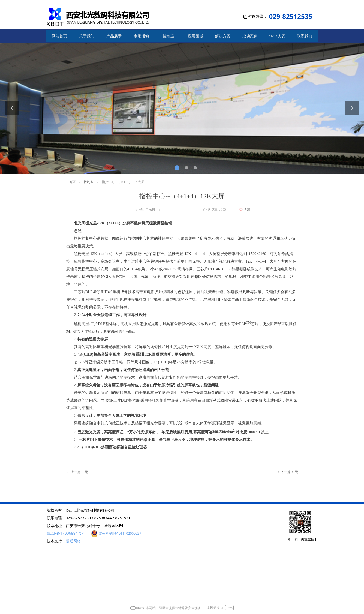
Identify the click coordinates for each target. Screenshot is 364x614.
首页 (72, 182)
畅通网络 (73, 541)
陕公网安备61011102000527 (120, 533)
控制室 (89, 182)
